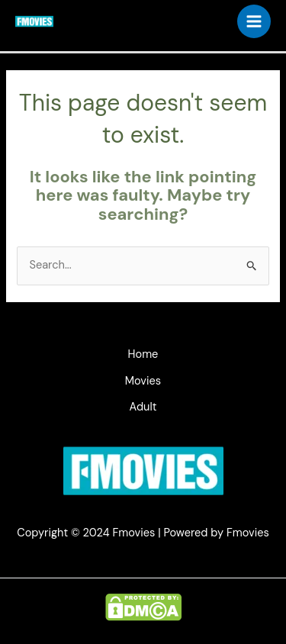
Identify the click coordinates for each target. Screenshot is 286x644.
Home (143, 354)
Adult (143, 407)
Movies (143, 381)
